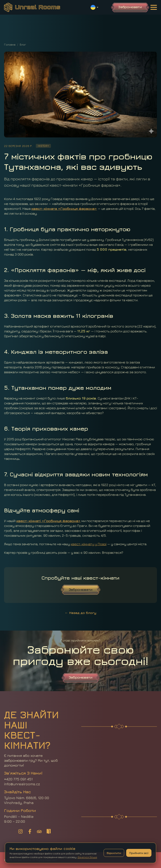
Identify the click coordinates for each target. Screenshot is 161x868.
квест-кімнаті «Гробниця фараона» (48, 521)
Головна (10, 44)
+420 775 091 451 (18, 779)
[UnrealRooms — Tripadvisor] (39, 831)
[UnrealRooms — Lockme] (49, 831)
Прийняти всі (139, 853)
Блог (23, 44)
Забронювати (130, 7)
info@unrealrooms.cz (22, 784)
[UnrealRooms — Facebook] (30, 831)
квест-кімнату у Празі (89, 544)
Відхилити (114, 853)
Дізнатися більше (87, 857)
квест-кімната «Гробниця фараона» (64, 209)
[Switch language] (94, 7)
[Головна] (32, 7)
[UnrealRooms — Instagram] (21, 831)
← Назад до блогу (81, 613)
